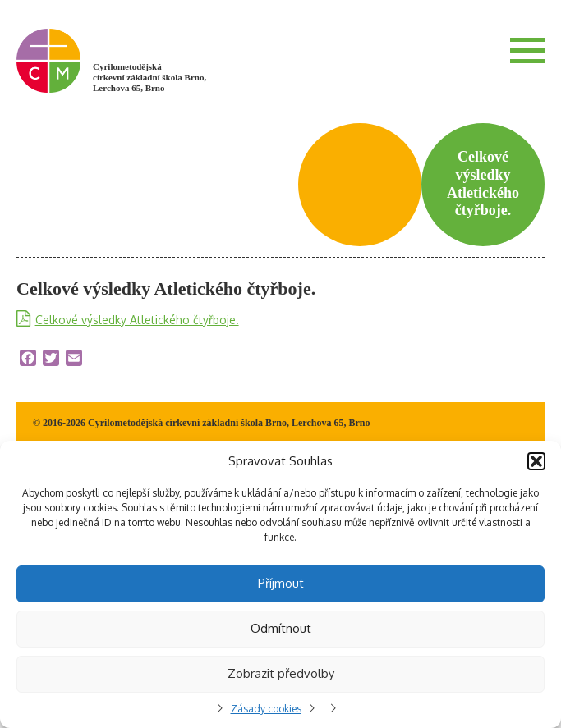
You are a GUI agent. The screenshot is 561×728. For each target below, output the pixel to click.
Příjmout (281, 583)
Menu (527, 50)
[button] (536, 461)
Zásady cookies (266, 709)
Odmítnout (281, 628)
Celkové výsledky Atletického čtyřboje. (137, 320)
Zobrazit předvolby (281, 673)
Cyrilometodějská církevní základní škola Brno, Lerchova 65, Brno (149, 77)
